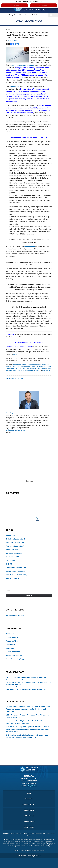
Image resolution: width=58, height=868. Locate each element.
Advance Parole (17, 365)
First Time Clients (37, 369)
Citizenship (10, 653)
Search (29, 600)
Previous (10, 381)
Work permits (17, 373)
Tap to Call (15, 5)
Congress (25, 365)
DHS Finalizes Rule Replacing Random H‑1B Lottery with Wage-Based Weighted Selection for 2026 (28, 744)
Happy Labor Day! (13, 693)
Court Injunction (33, 365)
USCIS (8, 373)
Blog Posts (29, 837)
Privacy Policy (29, 813)
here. (44, 361)
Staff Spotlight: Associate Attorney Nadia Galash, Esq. (27, 695)
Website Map (29, 831)
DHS (48, 367)
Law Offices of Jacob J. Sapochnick (34, 860)
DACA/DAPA (16, 367)
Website (29, 807)
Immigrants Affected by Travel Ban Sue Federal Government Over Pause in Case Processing (24, 729)
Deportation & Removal (17, 579)
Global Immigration (19, 371)
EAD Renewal (27, 369)
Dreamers (16, 369)
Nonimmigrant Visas (16, 575)
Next (24, 381)
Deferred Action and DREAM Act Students (33, 367)
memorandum (14, 87)
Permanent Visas (12, 646)
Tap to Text (43, 5)
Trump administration (42, 371)
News (27, 371)
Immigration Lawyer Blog (16, 620)
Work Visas (12, 553)
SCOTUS (33, 371)
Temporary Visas (12, 642)
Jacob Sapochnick (12, 415)
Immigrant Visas (14, 557)
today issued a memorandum (23, 65)
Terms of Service (27, 845)
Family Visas (13, 560)
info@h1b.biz (32, 793)
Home (4, 15)
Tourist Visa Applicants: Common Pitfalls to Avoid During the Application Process (28, 689)
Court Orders (42, 365)
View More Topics (13, 583)
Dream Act (9, 369)
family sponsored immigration (16, 432)
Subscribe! (30, 484)
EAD (21, 369)
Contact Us (39, 15)
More (55, 15)
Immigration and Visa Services (21, 15)
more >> (9, 437)
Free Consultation (15, 549)
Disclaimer (29, 819)
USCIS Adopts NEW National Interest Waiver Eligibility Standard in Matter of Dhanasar (27, 684)
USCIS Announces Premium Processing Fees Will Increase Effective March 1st (29, 723)
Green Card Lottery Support (17, 664)
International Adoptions (15, 661)
